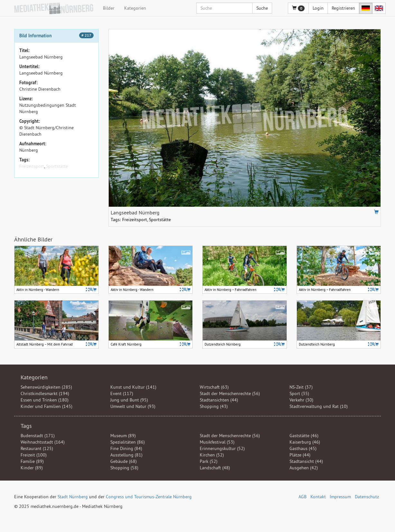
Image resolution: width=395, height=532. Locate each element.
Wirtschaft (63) (214, 387)
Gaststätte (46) (304, 436)
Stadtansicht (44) (306, 461)
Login (318, 8)
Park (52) (209, 461)
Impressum (340, 497)
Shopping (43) (214, 406)
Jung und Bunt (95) (129, 400)
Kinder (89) (32, 468)
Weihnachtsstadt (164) (43, 442)
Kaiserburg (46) (305, 442)
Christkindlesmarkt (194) (45, 393)
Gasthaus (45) (303, 448)
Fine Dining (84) (126, 448)
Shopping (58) (124, 468)
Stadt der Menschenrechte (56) (230, 393)
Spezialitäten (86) (128, 442)
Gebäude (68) (124, 461)
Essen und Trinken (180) (45, 400)
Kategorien (135, 8)
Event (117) (122, 393)
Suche (262, 8)
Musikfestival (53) (217, 442)
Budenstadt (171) (38, 436)
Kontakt (318, 497)
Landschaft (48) (215, 468)
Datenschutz (367, 497)
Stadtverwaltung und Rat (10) (319, 406)
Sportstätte (57, 166)
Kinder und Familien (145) (46, 406)
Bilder (109, 8)
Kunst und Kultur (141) (133, 387)
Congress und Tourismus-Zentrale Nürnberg (149, 497)
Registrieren (343, 8)
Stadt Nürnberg (73, 497)
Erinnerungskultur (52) (222, 448)
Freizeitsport (32, 166)
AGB (303, 497)
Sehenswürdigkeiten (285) (46, 387)
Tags (26, 426)
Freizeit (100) (34, 455)
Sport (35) (299, 393)
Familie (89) (32, 461)
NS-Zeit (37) (301, 387)
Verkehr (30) (301, 400)
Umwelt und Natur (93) (133, 406)
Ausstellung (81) (126, 455)
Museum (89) (123, 436)
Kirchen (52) (212, 455)
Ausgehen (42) (304, 468)
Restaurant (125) (37, 448)
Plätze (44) (300, 455)
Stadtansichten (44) (219, 400)
